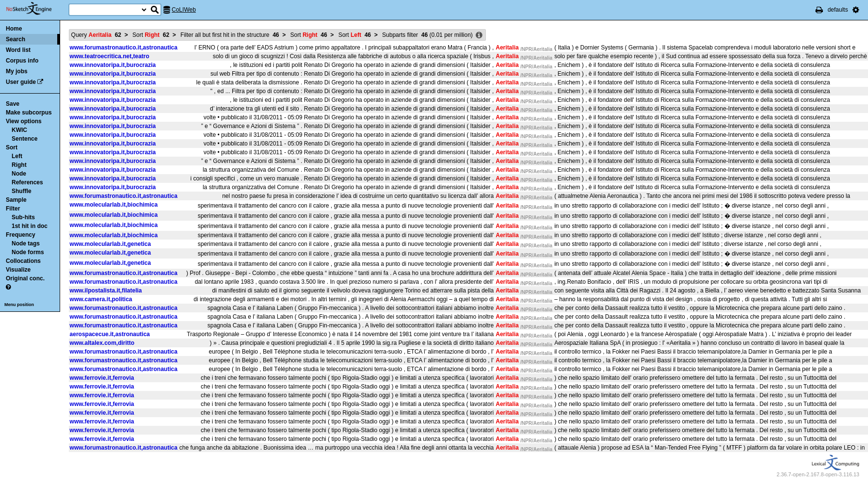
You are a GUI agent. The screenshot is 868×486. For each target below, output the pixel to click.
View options (24, 121)
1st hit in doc (30, 226)
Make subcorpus (29, 113)
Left (17, 156)
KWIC (19, 130)
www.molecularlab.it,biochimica (114, 205)
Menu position (19, 305)
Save (13, 104)
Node (19, 174)
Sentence (24, 139)
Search (16, 39)
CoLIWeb (184, 10)
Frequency (21, 235)
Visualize (18, 270)
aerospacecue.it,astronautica (110, 334)
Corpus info (22, 61)
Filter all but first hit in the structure (230, 35)
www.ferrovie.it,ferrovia (102, 378)
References (27, 182)
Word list (18, 50)
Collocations (23, 261)
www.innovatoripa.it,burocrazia (113, 65)
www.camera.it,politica (101, 299)
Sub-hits (23, 217)
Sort (12, 147)
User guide (21, 82)
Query (96, 35)
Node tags (26, 243)
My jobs (17, 71)
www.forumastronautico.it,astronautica (124, 48)
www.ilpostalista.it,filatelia (106, 291)
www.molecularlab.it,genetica (111, 244)
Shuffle (22, 191)
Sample (16, 200)
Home (14, 29)
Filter (13, 209)
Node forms (28, 252)
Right (19, 165)
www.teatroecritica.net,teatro (110, 56)
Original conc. (25, 278)
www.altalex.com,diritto (102, 343)
